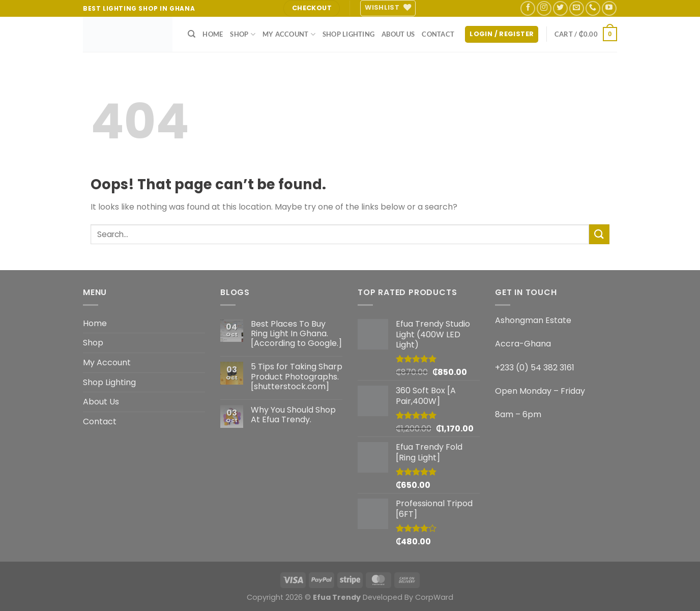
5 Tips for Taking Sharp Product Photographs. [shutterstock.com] (297, 376)
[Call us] (593, 8)
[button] (502, 34)
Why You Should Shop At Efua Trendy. (293, 415)
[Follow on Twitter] (560, 8)
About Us (398, 34)
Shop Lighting (348, 34)
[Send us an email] (577, 8)
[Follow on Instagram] (544, 8)
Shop (242, 34)
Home (213, 34)
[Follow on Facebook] (528, 8)
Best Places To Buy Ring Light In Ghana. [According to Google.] (296, 334)
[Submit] (599, 234)
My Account (289, 34)
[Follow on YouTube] (609, 8)
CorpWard (434, 597)
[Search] (192, 34)
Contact (438, 34)
